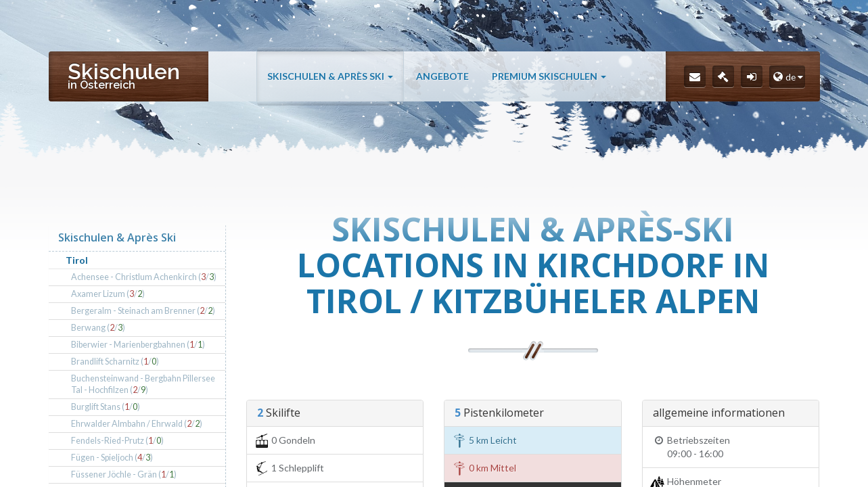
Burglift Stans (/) (106, 407)
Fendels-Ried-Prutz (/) (117, 441)
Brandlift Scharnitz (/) (115, 362)
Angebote (442, 76)
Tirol (77, 260)
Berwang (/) (98, 328)
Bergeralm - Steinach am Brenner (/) (143, 311)
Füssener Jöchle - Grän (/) (124, 474)
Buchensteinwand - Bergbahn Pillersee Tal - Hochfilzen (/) (143, 385)
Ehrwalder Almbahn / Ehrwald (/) (137, 424)
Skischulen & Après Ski (330, 76)
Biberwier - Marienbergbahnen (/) (138, 345)
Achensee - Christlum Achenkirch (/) (144, 277)
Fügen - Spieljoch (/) (112, 458)
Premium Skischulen (549, 76)
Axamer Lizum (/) (108, 294)
